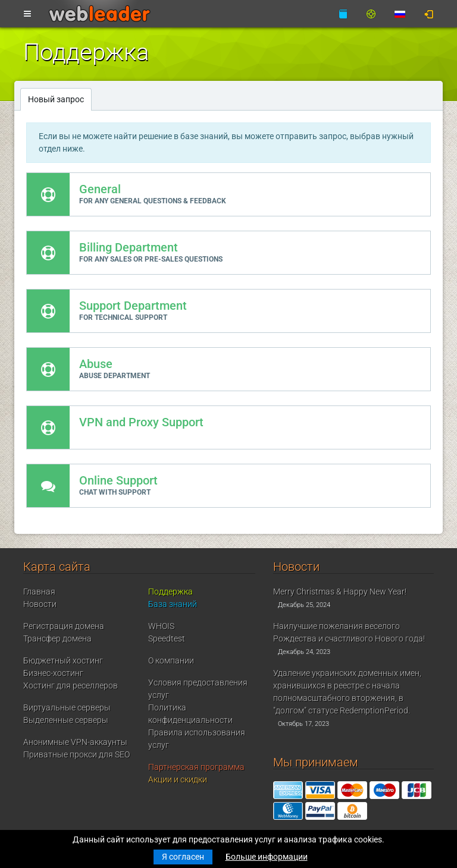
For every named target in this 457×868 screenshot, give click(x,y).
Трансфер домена (57, 639)
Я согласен (183, 857)
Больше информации (267, 857)
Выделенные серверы (66, 720)
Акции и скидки (178, 779)
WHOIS (161, 626)
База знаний (173, 604)
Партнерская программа (196, 767)
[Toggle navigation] (27, 14)
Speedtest (167, 639)
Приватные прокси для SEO (76, 754)
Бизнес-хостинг (53, 673)
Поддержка (170, 592)
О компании (171, 661)
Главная (39, 592)
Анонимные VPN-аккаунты (75, 742)
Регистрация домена (64, 626)
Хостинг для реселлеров (71, 685)
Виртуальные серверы (67, 707)
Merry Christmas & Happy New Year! (340, 592)
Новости (40, 604)
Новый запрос (56, 99)
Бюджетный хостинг (63, 661)
